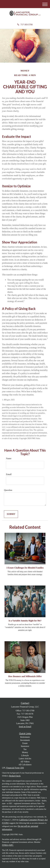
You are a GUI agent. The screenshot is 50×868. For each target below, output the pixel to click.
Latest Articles (25, 759)
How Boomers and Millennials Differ (25, 676)
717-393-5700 (25, 25)
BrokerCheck (15, 776)
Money (25, 752)
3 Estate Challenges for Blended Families (25, 568)
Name (9, 458)
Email (9, 474)
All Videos (25, 762)
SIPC (11, 845)
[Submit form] (11, 514)
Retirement (25, 737)
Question (8, 490)
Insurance (25, 746)
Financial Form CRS (15, 768)
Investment (25, 740)
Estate (25, 743)
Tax (25, 749)
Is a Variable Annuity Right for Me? (25, 621)
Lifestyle (25, 755)
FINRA (5, 845)
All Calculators (25, 765)
